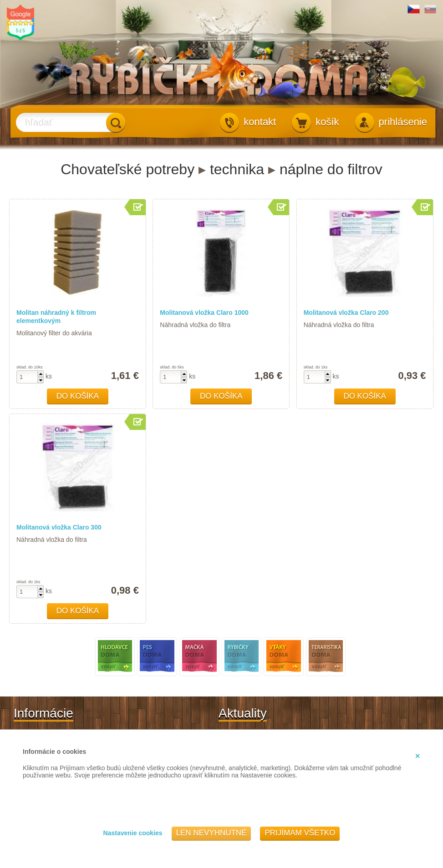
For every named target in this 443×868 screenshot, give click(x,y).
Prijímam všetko (300, 833)
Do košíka (78, 396)
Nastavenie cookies (133, 833)
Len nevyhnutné (211, 833)
